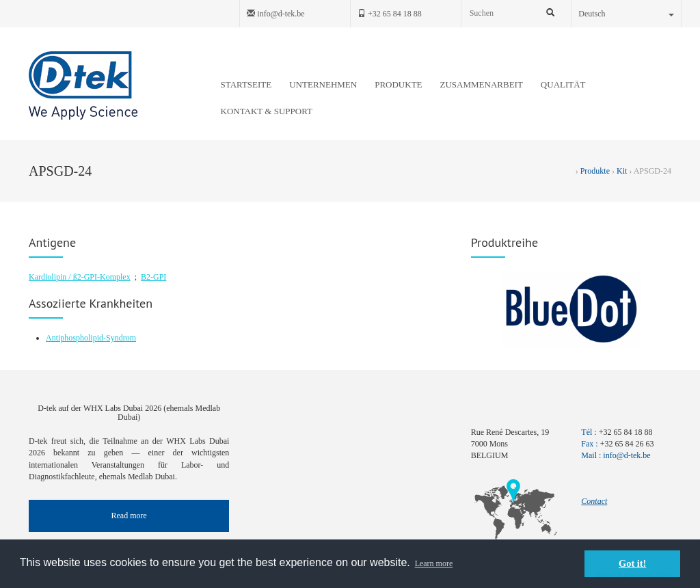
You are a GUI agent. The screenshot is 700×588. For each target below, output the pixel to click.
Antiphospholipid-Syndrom (91, 338)
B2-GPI (153, 277)
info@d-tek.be (275, 14)
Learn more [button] (434, 563)
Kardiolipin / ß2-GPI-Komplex (80, 277)
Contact (594, 501)
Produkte (595, 171)
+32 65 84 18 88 (390, 14)
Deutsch (626, 14)
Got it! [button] (632, 563)
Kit (622, 171)
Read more (129, 516)
